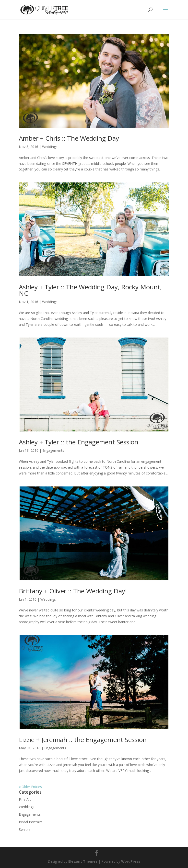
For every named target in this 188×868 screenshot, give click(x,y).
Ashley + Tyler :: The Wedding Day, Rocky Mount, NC (90, 290)
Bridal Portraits (31, 822)
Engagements (53, 450)
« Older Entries (30, 787)
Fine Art (25, 799)
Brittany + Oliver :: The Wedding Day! (73, 591)
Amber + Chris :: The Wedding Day (69, 138)
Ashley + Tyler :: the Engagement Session (79, 442)
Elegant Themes (83, 861)
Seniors (25, 829)
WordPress (131, 861)
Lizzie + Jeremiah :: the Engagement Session (83, 740)
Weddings (50, 147)
